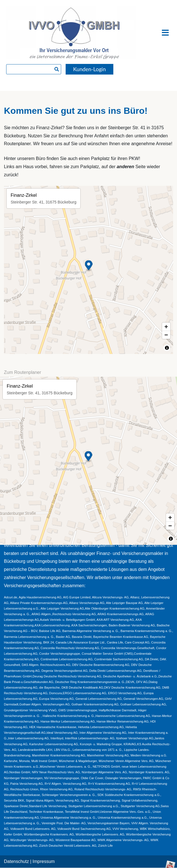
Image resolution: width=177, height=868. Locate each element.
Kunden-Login (89, 69)
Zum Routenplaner (23, 372)
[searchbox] (34, 69)
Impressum (44, 861)
